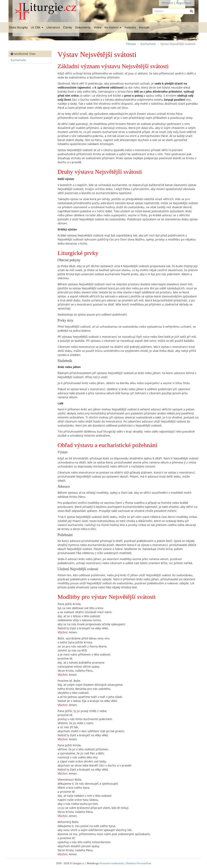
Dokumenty (83, 27)
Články (68, 27)
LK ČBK (37, 27)
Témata (131, 44)
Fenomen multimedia (112, 863)
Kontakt (144, 27)
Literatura (53, 27)
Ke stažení (113, 27)
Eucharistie (148, 44)
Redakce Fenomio (139, 863)
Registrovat (184, 3)
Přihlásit (167, 3)
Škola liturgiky (18, 27)
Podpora (130, 27)
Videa (98, 27)
